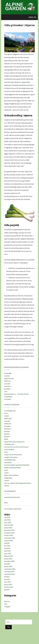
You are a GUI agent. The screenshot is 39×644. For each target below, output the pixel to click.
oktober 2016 (9, 587)
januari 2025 (8, 559)
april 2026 (7, 520)
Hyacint (7, 486)
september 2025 (10, 538)
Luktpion (7, 376)
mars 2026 (8, 522)
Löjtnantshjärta (9, 449)
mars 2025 (8, 553)
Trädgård (7, 607)
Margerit (7, 437)
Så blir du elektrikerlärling (12, 468)
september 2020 (10, 569)
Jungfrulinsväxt (9, 444)
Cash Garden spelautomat (13, 509)
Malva (6, 439)
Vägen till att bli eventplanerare (14, 442)
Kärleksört (8, 424)
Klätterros (8, 381)
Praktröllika (8, 373)
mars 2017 (8, 582)
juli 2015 (7, 590)
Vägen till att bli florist (11, 475)
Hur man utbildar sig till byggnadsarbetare (18, 483)
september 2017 (10, 574)
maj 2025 (7, 548)
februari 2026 (9, 525)
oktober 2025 (9, 535)
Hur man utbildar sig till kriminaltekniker (17, 465)
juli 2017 (7, 577)
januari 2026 (8, 528)
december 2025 (9, 530)
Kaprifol (7, 434)
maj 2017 (7, 579)
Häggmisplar (8, 478)
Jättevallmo (8, 462)
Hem (6, 604)
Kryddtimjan (8, 397)
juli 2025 (7, 543)
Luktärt (7, 416)
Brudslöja (7, 389)
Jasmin (6, 473)
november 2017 (9, 572)
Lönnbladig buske (10, 411)
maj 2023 (7, 564)
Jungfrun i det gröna (11, 457)
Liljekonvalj (8, 418)
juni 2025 (7, 546)
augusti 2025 (9, 541)
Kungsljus (7, 426)
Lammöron (8, 386)
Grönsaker (8, 399)
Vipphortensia (9, 378)
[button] (32, 17)
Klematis (7, 431)
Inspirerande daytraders (12, 497)
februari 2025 (9, 556)
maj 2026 (7, 517)
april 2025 (7, 551)
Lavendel (7, 384)
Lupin (6, 413)
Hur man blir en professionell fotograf (16, 447)
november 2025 (9, 533)
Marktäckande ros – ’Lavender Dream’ (16, 394)
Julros (6, 452)
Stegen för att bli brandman (13, 455)
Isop (6, 391)
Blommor (7, 601)
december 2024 (9, 561)
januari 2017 (8, 585)
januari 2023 (8, 566)
